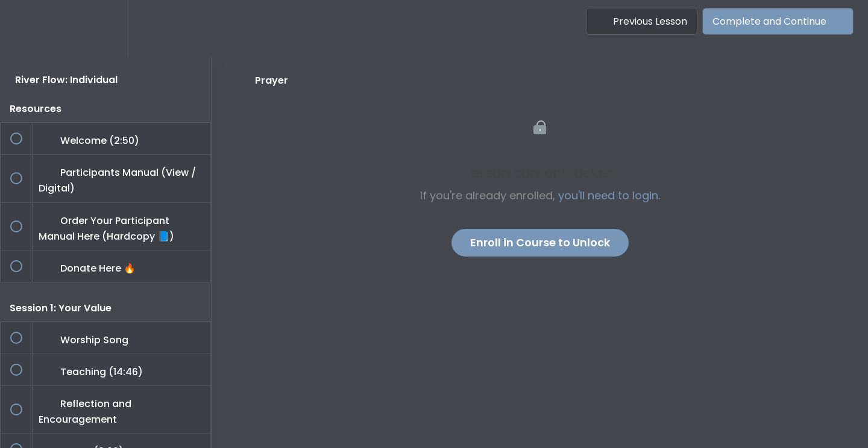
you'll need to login (608, 195)
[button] (22, 29)
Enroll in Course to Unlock (540, 242)
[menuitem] (105, 29)
